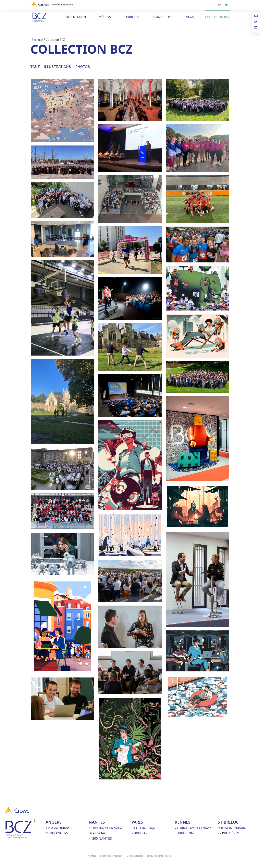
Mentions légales (135, 856)
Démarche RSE (162, 17)
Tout (35, 67)
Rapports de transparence (111, 856)
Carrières (131, 17)
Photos (83, 67)
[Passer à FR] (227, 5)
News (190, 17)
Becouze (37, 40)
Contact (92, 856)
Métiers (105, 17)
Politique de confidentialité (159, 856)
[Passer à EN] (221, 5)
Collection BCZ (217, 17)
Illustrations (58, 67)
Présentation (75, 17)
